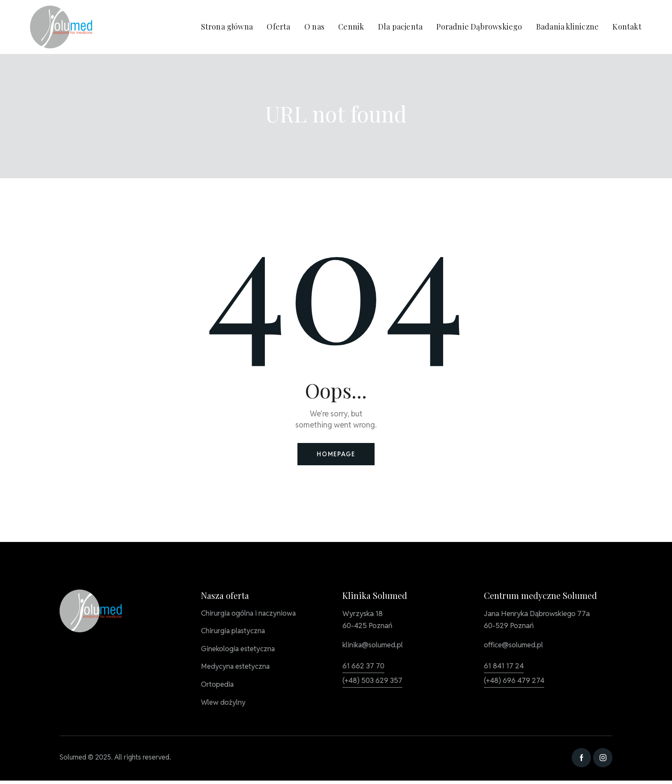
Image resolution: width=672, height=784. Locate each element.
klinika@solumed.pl (373, 646)
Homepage (336, 455)
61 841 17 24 (504, 667)
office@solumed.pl (514, 646)
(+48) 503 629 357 (372, 682)
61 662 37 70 (363, 667)
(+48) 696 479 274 (514, 682)
